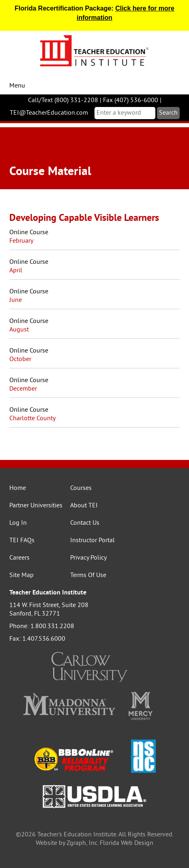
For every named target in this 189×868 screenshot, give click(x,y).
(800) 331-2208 (76, 100)
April (16, 271)
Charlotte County (32, 419)
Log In (18, 523)
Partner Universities (36, 506)
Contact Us (85, 523)
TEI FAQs (22, 541)
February (21, 241)
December (23, 389)
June (16, 300)
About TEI (84, 506)
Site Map (21, 575)
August (19, 330)
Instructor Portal (92, 541)
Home (18, 488)
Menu (17, 86)
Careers (19, 558)
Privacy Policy (88, 558)
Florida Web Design (127, 843)
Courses (81, 488)
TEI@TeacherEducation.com (49, 113)
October (20, 359)
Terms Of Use (88, 575)
